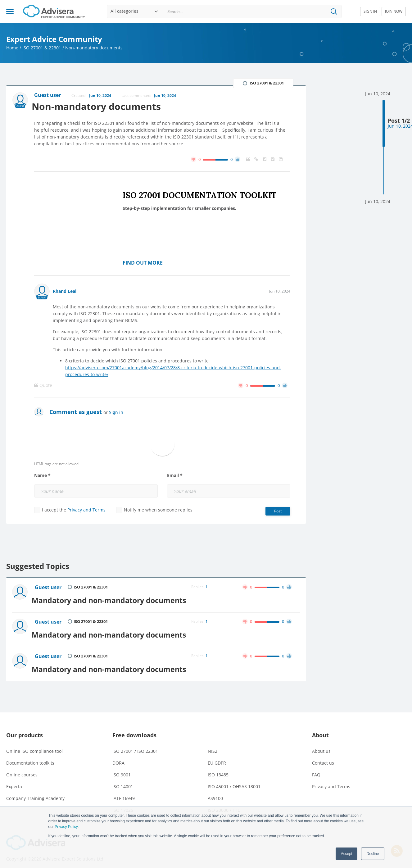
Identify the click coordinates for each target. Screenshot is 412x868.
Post (278, 512)
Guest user (49, 588)
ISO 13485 (218, 770)
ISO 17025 (123, 805)
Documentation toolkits (30, 758)
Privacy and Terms (86, 510)
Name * (42, 476)
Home (12, 48)
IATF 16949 (124, 793)
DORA (118, 758)
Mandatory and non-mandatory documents (117, 599)
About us (321, 746)
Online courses (22, 770)
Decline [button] (373, 854)
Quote (43, 386)
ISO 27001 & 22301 (42, 48)
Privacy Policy (66, 827)
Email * (175, 476)
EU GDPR (217, 758)
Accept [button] (347, 854)
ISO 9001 (122, 770)
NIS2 (213, 746)
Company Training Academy (35, 793)
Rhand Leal (65, 292)
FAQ (316, 770)
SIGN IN (370, 11)
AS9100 (215, 793)
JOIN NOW (394, 11)
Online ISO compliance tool (34, 746)
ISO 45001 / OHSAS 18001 (234, 782)
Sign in (116, 413)
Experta (14, 782)
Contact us (323, 758)
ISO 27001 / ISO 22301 (135, 746)
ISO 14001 (123, 782)
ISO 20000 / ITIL (224, 805)
